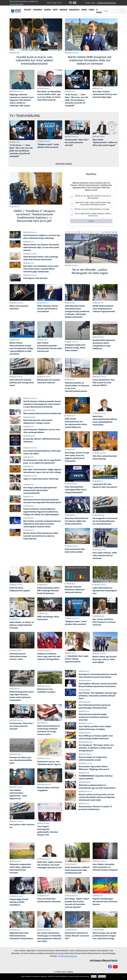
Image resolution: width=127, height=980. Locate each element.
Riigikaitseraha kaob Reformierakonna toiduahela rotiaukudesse (21, 937)
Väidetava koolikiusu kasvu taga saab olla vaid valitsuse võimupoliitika (49, 658)
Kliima (102, 338)
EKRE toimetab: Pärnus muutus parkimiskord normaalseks (48, 310)
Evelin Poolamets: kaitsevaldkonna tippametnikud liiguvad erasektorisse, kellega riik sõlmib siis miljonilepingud (41, 513)
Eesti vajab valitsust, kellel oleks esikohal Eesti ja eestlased (105, 557)
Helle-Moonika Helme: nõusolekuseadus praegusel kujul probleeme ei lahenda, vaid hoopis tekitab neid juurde (77, 313)
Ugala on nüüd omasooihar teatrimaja (41, 480)
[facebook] (71, 3)
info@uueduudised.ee (107, 3)
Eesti (18, 53)
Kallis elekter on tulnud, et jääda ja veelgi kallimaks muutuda (22, 626)
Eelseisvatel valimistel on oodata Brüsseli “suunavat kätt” (77, 937)
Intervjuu (75, 53)
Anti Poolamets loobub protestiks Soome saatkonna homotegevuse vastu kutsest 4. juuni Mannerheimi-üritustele (42, 405)
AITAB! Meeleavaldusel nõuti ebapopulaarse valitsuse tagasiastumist (104, 310)
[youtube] (75, 3)
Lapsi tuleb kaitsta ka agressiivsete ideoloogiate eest (105, 592)
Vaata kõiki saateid (64, 164)
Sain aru (94, 976)
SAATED (48, 10)
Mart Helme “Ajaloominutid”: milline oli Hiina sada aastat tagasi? (105, 142)
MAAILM (63, 10)
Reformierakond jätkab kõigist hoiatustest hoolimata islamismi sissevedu (94, 718)
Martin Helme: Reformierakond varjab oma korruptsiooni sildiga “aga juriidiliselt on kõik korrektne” (21, 350)
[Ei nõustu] (124, 977)
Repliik (33, 412)
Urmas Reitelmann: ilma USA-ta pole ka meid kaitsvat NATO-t (104, 384)
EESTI (55, 10)
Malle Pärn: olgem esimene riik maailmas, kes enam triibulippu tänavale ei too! (50, 866)
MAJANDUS (74, 10)
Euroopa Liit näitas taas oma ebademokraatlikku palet (21, 762)
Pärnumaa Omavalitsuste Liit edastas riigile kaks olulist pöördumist (77, 522)
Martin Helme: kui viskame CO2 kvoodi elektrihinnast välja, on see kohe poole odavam (41, 249)
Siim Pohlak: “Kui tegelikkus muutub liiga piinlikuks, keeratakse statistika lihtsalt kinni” (98, 697)
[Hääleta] (91, 222)
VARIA (84, 10)
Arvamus (20, 91)
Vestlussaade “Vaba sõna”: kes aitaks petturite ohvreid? (77, 142)
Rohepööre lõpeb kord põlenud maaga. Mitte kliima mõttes (75, 349)
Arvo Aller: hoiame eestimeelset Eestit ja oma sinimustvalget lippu (105, 94)
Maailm (47, 88)
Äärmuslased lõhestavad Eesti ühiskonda (42, 415)
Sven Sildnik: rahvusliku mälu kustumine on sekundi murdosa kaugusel (105, 868)
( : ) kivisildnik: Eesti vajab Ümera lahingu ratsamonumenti (77, 660)
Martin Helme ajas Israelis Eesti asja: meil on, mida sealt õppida (105, 661)
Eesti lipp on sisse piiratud (35, 280)
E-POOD (99, 11)
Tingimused (102, 976)
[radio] (91, 197)
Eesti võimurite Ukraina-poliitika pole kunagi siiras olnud (22, 384)
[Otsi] (111, 11)
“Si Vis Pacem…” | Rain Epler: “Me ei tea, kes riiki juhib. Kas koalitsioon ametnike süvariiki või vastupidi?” (77, 100)
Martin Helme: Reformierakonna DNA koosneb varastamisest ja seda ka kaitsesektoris (41, 537)
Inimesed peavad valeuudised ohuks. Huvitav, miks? (18, 658)
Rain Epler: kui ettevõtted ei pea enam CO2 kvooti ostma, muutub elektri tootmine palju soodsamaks (41, 270)
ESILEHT (28, 10)
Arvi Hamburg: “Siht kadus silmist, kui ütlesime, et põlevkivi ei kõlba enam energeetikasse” (96, 749)
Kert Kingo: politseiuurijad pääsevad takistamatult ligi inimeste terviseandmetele (40, 492)
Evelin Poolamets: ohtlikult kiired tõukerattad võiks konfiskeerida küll (77, 871)
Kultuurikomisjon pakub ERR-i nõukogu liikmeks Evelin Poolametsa (48, 592)
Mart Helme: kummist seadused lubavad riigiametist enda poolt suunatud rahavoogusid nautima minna (42, 525)
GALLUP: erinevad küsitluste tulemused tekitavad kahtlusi (75, 591)
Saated (102, 136)
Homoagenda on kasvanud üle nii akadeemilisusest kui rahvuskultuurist (105, 522)
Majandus (89, 743)
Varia (46, 615)
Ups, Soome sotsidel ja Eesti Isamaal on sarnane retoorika (104, 623)
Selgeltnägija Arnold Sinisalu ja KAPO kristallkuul (19, 903)
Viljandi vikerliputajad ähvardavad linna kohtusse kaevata (105, 903)
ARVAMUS (38, 10)
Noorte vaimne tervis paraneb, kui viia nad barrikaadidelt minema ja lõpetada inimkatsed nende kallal (97, 799)
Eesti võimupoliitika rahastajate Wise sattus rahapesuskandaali (76, 491)
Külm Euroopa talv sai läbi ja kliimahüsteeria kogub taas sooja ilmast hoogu (105, 937)
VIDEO (92, 10)
